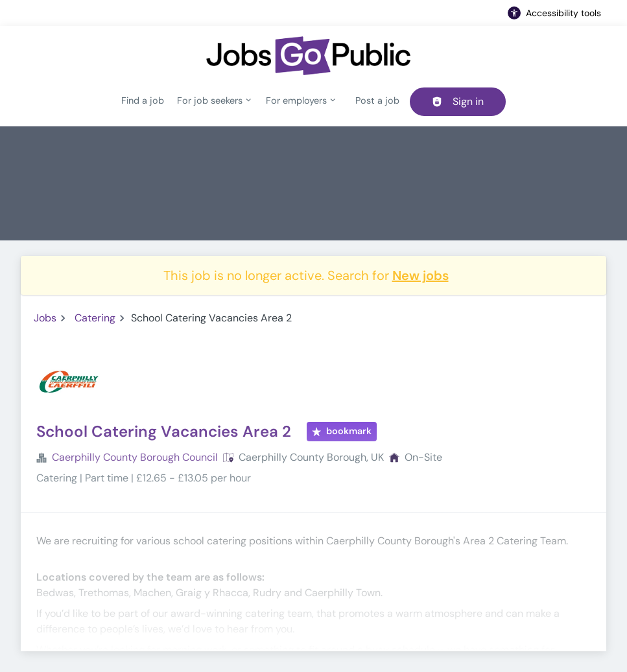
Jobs (45, 318)
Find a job (143, 100)
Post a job (377, 100)
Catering (95, 318)
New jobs (420, 275)
